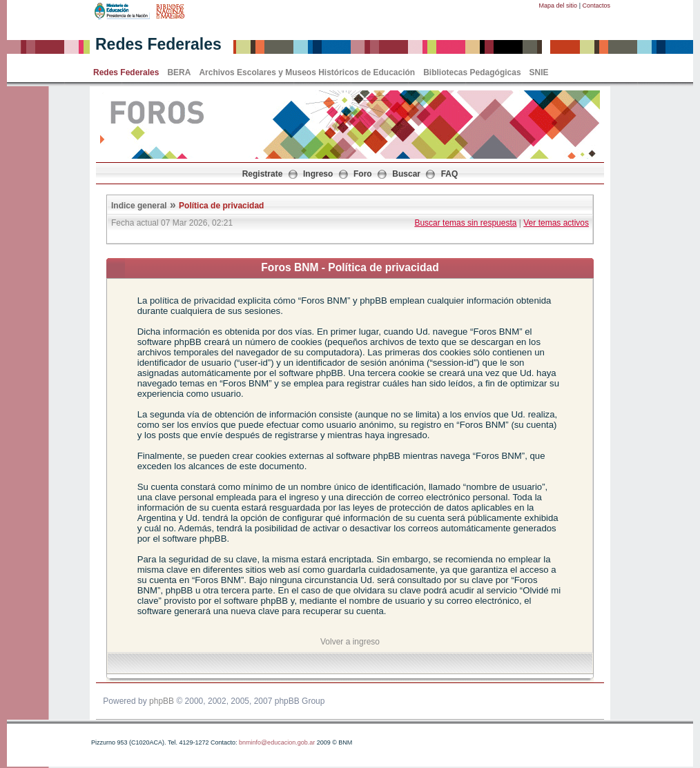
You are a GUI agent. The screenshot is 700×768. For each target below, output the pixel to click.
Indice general (139, 206)
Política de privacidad (221, 206)
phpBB (162, 701)
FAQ (450, 174)
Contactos (596, 6)
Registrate (263, 174)
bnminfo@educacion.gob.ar (277, 742)
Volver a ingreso (350, 642)
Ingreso (318, 174)
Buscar (406, 174)
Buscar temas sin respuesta (465, 223)
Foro (363, 174)
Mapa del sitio (558, 6)
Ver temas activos (556, 223)
